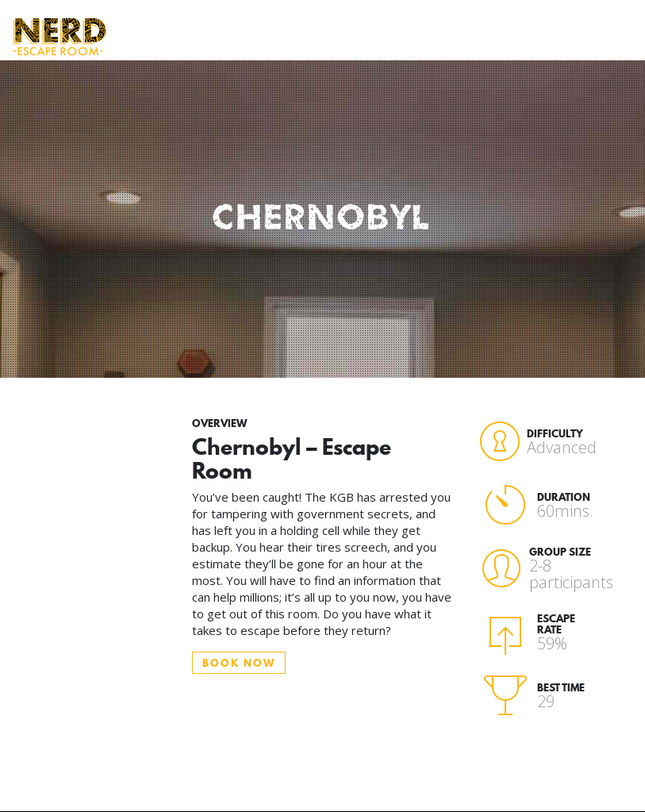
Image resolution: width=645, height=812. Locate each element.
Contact (570, 21)
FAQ (383, 21)
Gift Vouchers (497, 29)
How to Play (202, 37)
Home (148, 21)
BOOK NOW (239, 663)
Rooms (327, 21)
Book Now (433, 29)
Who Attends (261, 29)
